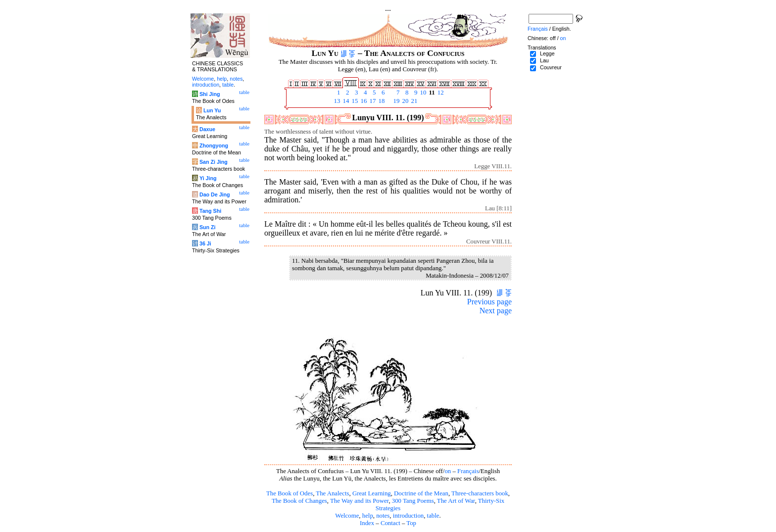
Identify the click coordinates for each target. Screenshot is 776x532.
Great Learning (372, 493)
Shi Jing (210, 94)
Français (468, 471)
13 (336, 101)
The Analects (332, 493)
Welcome (347, 516)
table (433, 516)
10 (422, 93)
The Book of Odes (290, 493)
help (368, 516)
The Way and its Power (359, 501)
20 (404, 101)
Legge (547, 53)
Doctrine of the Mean (421, 493)
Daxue (207, 129)
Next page (496, 311)
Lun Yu (212, 110)
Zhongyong (214, 145)
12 (440, 93)
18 (381, 101)
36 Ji (205, 243)
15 (354, 101)
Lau (544, 60)
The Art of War (456, 501)
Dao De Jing (215, 194)
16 (363, 101)
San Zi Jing (214, 162)
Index (367, 523)
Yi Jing (208, 178)
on (448, 471)
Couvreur (551, 67)
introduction (409, 516)
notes (383, 516)
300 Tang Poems (413, 501)
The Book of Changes (299, 501)
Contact (390, 523)
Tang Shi (210, 211)
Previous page (489, 302)
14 (345, 101)
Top (411, 523)
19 (395, 101)
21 (413, 101)
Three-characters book (480, 493)
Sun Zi (208, 227)
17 (372, 101)
